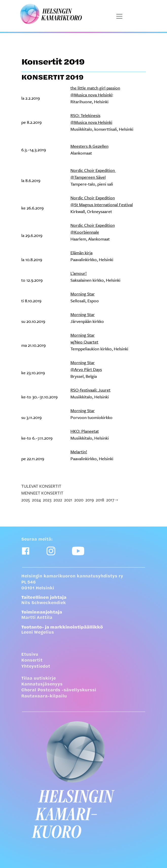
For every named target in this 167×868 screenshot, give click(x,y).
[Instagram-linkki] (51, 551)
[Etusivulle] (80, 780)
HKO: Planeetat (85, 431)
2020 (79, 500)
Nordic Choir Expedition (93, 170)
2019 (90, 500)
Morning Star (83, 294)
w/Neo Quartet (84, 342)
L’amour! (79, 273)
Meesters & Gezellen (89, 146)
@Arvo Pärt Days (86, 369)
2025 (26, 500)
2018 (100, 500)
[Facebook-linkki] (26, 551)
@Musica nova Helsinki (91, 95)
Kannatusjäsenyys (42, 684)
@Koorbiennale (85, 232)
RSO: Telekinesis (85, 115)
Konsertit (32, 661)
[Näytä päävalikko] (119, 16)
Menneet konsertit (42, 493)
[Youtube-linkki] (78, 551)
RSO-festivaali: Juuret (90, 390)
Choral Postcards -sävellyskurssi (59, 690)
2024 (36, 500)
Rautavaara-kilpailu (44, 696)
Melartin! (79, 452)
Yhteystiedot (36, 667)
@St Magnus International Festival (102, 205)
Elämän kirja (81, 253)
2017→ (113, 500)
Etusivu (30, 655)
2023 (47, 500)
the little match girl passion (95, 88)
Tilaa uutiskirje (39, 679)
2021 (68, 500)
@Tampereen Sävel (88, 177)
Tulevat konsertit (41, 486)
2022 (58, 500)
